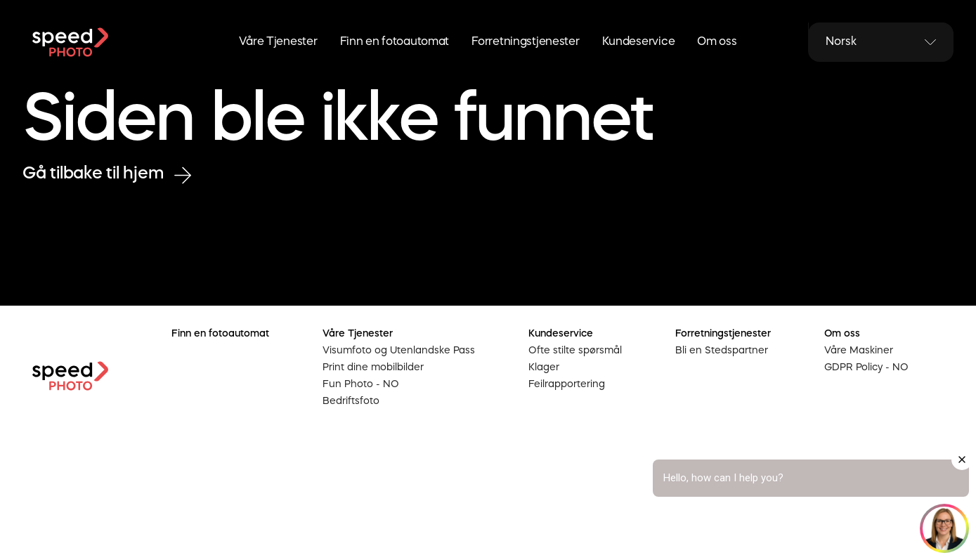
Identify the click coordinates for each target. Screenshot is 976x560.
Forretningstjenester (525, 42)
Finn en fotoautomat (395, 42)
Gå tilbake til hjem (107, 175)
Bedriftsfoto (351, 401)
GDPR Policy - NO (866, 367)
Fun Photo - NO (361, 384)
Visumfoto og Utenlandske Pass (399, 351)
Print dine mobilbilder (373, 367)
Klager (544, 367)
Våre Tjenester (278, 42)
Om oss (717, 42)
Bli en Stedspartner (722, 351)
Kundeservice (639, 42)
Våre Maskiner (859, 351)
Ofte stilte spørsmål (575, 351)
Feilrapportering (567, 384)
